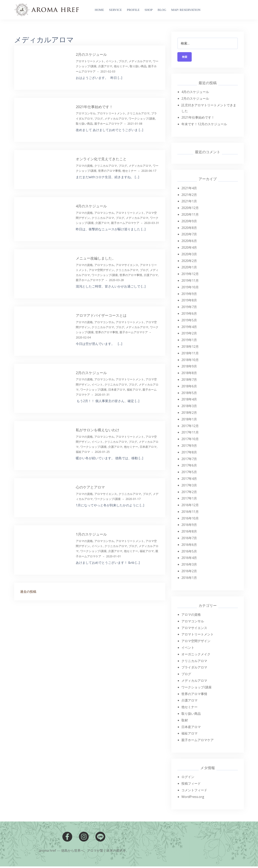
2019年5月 (189, 322)
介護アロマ (105, 66)
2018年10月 (190, 361)
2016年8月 (189, 533)
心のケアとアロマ (90, 487)
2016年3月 (189, 566)
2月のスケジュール (91, 54)
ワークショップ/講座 (142, 118)
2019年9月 (189, 295)
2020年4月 (189, 249)
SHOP (149, 10)
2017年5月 (189, 474)
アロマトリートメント (90, 61)
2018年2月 (189, 414)
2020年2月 (189, 262)
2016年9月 (189, 526)
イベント (111, 61)
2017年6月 (189, 467)
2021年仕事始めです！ (94, 107)
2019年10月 (190, 289)
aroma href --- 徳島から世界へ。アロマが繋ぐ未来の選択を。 (84, 852)
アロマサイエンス (127, 265)
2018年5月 (189, 394)
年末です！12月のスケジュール (204, 126)
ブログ (123, 61)
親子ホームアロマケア (108, 124)
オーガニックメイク (196, 656)
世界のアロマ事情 (109, 171)
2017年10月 (190, 441)
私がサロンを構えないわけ (98, 430)
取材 (185, 722)
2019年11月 (190, 282)
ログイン (188, 778)
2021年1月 (189, 203)
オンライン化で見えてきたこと (101, 159)
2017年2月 (189, 493)
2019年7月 (189, 308)
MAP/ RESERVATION (186, 10)
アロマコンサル (86, 113)
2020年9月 (189, 222)
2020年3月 (189, 256)
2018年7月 (189, 381)
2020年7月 (189, 236)
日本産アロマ (117, 390)
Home (99, 10)
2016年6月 (189, 546)
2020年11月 (190, 216)
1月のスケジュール (91, 534)
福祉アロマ (134, 390)
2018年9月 (189, 368)
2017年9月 (189, 447)
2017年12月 (190, 427)
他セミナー (121, 66)
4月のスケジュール (91, 206)
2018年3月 (189, 408)
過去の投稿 (28, 592)
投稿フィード (191, 785)
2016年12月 (190, 507)
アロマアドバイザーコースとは (101, 315)
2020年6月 (189, 242)
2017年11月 (190, 434)
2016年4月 (189, 559)
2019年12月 (190, 275)
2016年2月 (189, 573)
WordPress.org (193, 798)
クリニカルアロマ (138, 113)
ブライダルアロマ (194, 669)
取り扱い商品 (138, 66)
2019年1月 (189, 341)
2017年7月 (189, 460)
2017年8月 (189, 454)
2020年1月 (189, 269)
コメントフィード (194, 791)
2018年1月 (189, 421)
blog (162, 10)
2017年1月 (189, 500)
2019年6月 (189, 315)
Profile (133, 10)
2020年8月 (189, 229)
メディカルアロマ (140, 61)
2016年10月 (190, 520)
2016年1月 (189, 579)
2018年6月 (189, 388)
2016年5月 (189, 553)
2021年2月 (189, 196)
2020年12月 (190, 209)
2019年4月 (189, 328)
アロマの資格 (84, 166)
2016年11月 (190, 513)
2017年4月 (189, 480)
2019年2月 (189, 335)
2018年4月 (189, 401)
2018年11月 (190, 355)
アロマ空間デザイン (101, 270)
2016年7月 (189, 540)
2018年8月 (189, 375)
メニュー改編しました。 (96, 258)
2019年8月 (189, 302)
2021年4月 (189, 189)
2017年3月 (189, 487)
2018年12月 (190, 348)
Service (115, 10)
